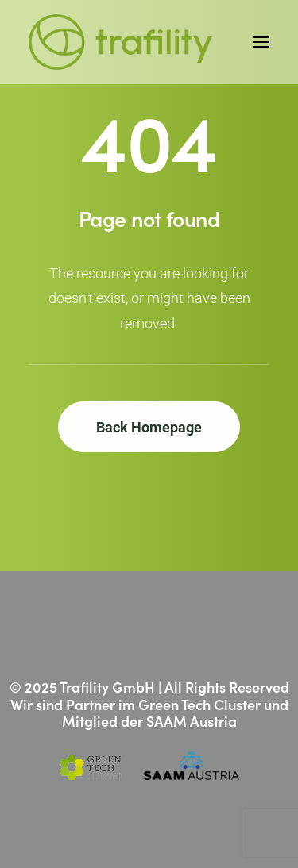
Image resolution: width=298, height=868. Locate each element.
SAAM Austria (192, 721)
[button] (261, 42)
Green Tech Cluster (199, 704)
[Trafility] (120, 42)
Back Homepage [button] (149, 427)
